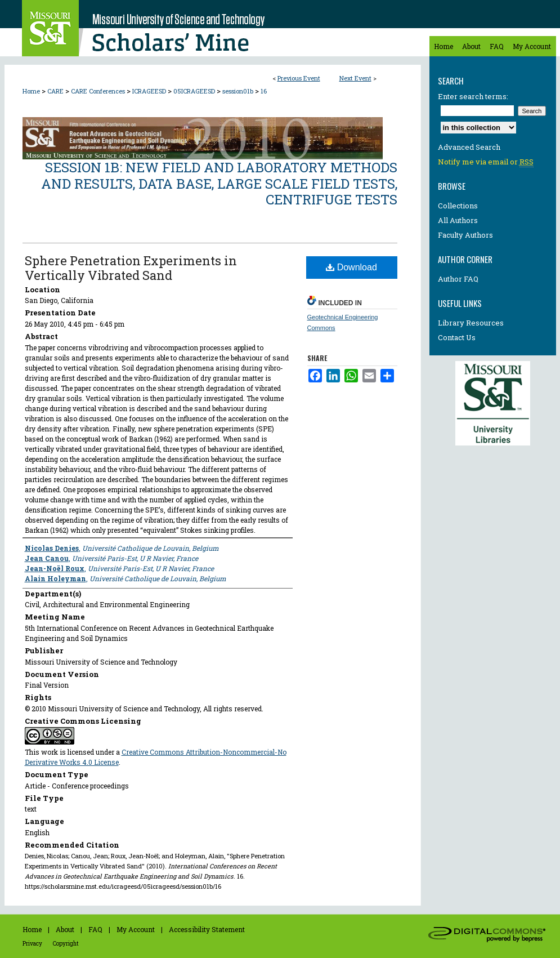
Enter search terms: (473, 96)
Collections (458, 206)
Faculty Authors (465, 235)
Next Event (355, 78)
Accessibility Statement (207, 929)
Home (31, 91)
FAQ (95, 929)
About (65, 929)
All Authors (458, 220)
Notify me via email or (486, 162)
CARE (56, 91)
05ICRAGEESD (195, 91)
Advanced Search (469, 147)
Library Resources (471, 323)
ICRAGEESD (150, 91)
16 (264, 91)
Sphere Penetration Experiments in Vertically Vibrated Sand (131, 268)
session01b (239, 91)
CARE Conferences (99, 91)
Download (351, 267)
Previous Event (299, 78)
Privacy (32, 944)
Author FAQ (458, 279)
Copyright (66, 944)
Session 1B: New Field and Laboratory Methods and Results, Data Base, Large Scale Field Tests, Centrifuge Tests (219, 184)
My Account (136, 929)
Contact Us (457, 337)
